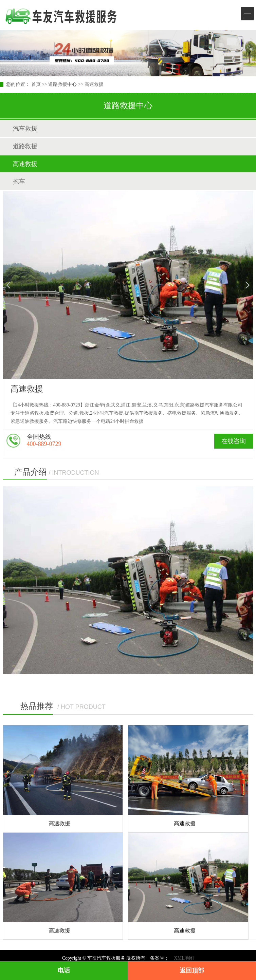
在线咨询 (234, 441)
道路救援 (25, 146)
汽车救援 (25, 129)
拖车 (19, 182)
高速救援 (94, 84)
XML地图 (184, 958)
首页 (36, 84)
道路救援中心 (62, 84)
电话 (64, 970)
